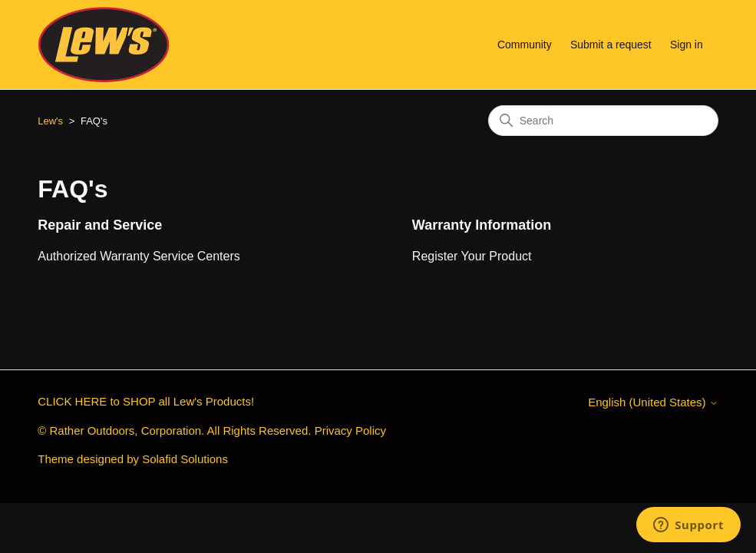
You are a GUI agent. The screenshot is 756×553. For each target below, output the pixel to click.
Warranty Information (482, 225)
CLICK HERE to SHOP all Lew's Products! (146, 401)
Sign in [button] (687, 45)
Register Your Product (472, 256)
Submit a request (611, 45)
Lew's (50, 121)
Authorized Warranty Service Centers (139, 256)
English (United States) (653, 402)
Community (525, 45)
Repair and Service (100, 225)
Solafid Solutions (185, 459)
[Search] (603, 121)
